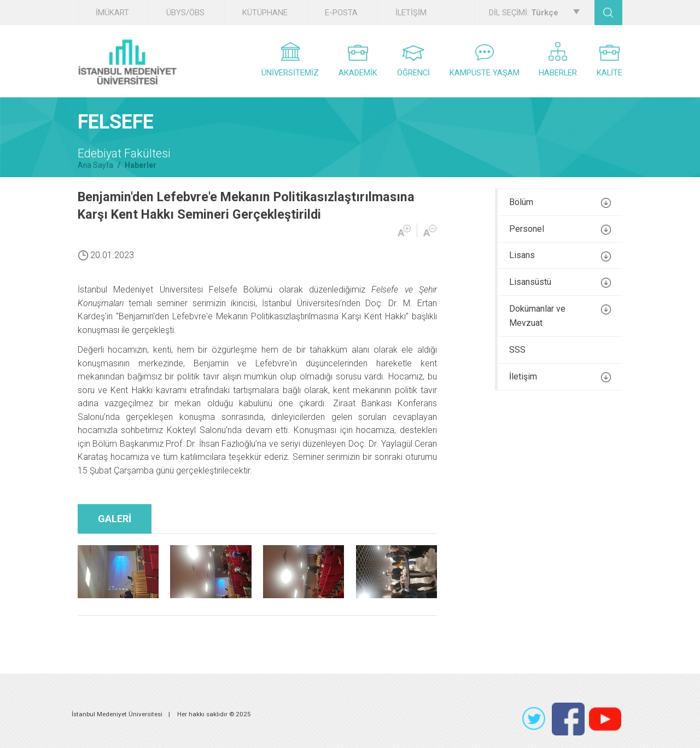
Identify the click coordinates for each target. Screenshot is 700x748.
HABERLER (558, 60)
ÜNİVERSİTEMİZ (290, 60)
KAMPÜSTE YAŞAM (485, 61)
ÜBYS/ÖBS (185, 13)
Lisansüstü (560, 282)
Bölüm (560, 202)
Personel (560, 229)
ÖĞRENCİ (413, 62)
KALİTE (609, 61)
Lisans (560, 255)
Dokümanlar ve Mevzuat (560, 316)
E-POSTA (341, 13)
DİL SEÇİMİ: (534, 13)
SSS (517, 350)
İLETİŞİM (411, 13)
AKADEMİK (358, 61)
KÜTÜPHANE (265, 13)
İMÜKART (112, 13)
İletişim (560, 377)
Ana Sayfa (95, 165)
